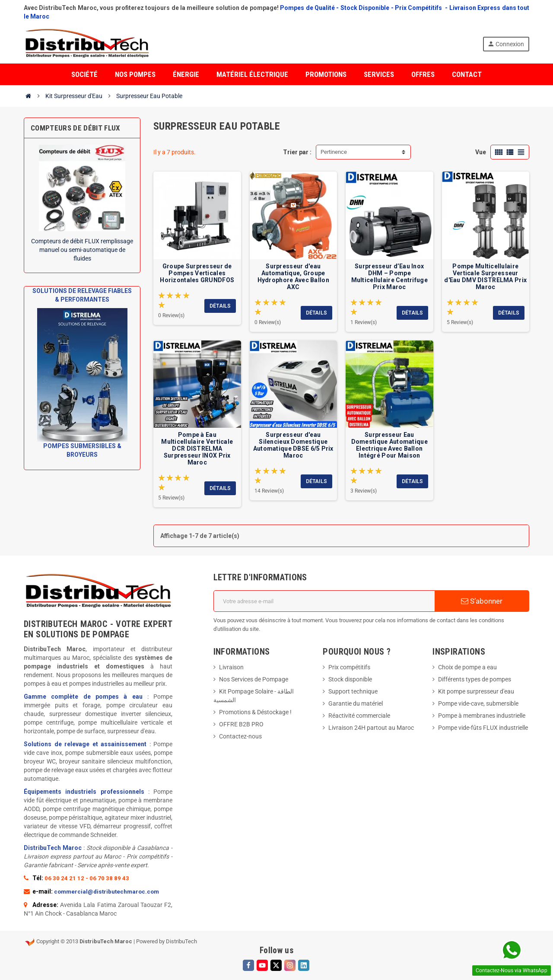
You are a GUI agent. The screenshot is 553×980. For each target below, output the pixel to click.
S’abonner (482, 601)
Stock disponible (350, 679)
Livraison (231, 667)
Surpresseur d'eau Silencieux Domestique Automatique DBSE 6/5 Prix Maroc (293, 445)
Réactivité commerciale (359, 716)
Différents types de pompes (475, 679)
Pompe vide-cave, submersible (478, 703)
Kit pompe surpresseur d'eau (476, 691)
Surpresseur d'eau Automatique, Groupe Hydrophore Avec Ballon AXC (293, 277)
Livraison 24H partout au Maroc (371, 728)
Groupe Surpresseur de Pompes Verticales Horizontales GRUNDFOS (197, 273)
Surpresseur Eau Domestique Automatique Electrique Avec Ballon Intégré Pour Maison (389, 445)
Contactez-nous (240, 736)
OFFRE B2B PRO (241, 724)
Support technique (353, 691)
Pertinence (334, 152)
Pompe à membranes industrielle (482, 716)
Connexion (506, 44)
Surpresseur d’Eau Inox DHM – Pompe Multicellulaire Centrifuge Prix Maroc (389, 277)
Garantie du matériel (356, 703)
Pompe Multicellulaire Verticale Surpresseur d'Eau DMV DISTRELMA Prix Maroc (485, 277)
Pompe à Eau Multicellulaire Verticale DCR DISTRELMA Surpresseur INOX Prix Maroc (197, 449)
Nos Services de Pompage (254, 679)
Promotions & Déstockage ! (255, 712)
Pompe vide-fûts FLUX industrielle (483, 728)
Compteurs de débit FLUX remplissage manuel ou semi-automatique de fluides (82, 250)
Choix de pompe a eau (467, 667)
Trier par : (297, 152)
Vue (481, 152)
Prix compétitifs (349, 667)
